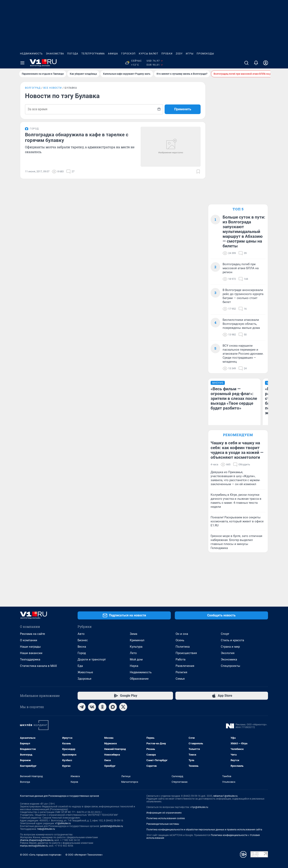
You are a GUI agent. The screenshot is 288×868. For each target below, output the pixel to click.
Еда (80, 666)
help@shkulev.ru (46, 829)
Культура (136, 647)
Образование (139, 679)
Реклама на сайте (32, 634)
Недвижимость (31, 54)
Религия (181, 672)
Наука (134, 666)
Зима (133, 634)
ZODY (179, 54)
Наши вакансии (31, 653)
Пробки (167, 54)
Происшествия (186, 653)
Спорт (225, 634)
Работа (180, 659)
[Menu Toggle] (22, 63)
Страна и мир (230, 647)
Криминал (137, 640)
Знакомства (55, 54)
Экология (228, 653)
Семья (180, 679)
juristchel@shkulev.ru (112, 826)
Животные (85, 672)
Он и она (182, 634)
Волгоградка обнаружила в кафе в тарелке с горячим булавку (77, 137)
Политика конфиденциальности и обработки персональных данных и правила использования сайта (204, 830)
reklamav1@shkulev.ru (225, 796)
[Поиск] (246, 63)
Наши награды (30, 647)
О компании (29, 640)
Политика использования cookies (166, 818)
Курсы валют (148, 54)
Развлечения (185, 666)
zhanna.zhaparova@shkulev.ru (37, 840)
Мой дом (136, 659)
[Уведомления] (256, 63)
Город (82, 653)
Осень (180, 640)
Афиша (113, 54)
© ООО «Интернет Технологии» (84, 855)
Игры (190, 54)
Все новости (53, 88)
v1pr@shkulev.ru (199, 807)
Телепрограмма (93, 54)
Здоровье (84, 679)
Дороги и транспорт (92, 659)
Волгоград (33, 88)
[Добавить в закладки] (198, 172)
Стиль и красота (232, 640)
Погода (73, 54)
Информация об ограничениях (164, 813)
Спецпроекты (230, 666)
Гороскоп (128, 54)
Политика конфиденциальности (229, 835)
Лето (133, 653)
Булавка (71, 88)
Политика (183, 647)
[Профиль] (266, 63)
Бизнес (83, 640)
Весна (82, 647)
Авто (81, 634)
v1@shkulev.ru (63, 823)
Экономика (229, 659)
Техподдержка (30, 659)
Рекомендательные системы (163, 824)
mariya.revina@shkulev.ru (34, 846)
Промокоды (205, 54)
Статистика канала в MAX (38, 666)
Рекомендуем (238, 435)
